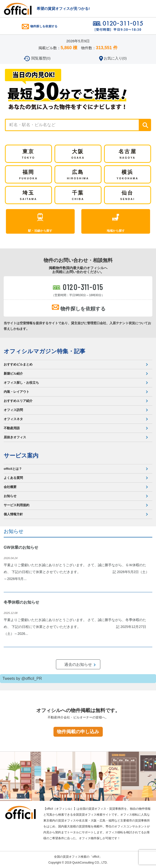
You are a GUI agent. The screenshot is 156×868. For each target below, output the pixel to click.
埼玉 (29, 196)
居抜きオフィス (15, 437)
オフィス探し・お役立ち (21, 383)
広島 (78, 175)
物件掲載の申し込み (78, 732)
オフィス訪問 (13, 410)
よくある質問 (13, 478)
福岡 (28, 175)
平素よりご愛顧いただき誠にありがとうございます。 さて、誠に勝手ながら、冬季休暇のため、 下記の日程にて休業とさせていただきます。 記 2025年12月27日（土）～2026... (75, 627)
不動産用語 (12, 428)
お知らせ (10, 496)
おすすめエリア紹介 (18, 401)
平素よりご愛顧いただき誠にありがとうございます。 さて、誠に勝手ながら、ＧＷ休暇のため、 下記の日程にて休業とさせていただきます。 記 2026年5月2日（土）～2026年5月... (76, 572)
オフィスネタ (13, 419)
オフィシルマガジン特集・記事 (44, 351)
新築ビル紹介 (13, 373)
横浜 (127, 175)
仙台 (128, 196)
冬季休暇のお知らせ (21, 602)
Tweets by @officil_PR (22, 678)
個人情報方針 (13, 514)
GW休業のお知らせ (21, 547)
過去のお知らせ (78, 664)
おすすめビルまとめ (18, 364)
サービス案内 (21, 456)
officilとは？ (13, 469)
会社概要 (10, 487)
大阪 (78, 154)
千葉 (78, 196)
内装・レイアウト (17, 392)
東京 (28, 154)
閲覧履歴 (41, 58)
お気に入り (115, 58)
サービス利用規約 (17, 505)
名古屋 (128, 154)
